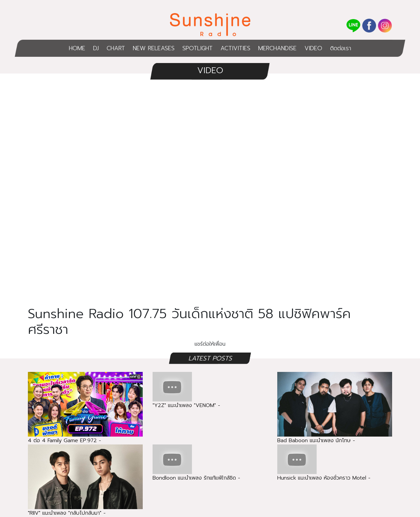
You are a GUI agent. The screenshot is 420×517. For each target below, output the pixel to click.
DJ (96, 48)
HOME (77, 48)
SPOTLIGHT (198, 48)
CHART (116, 48)
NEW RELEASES (154, 48)
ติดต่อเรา (341, 48)
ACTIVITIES (235, 48)
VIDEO (313, 48)
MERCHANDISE (277, 48)
